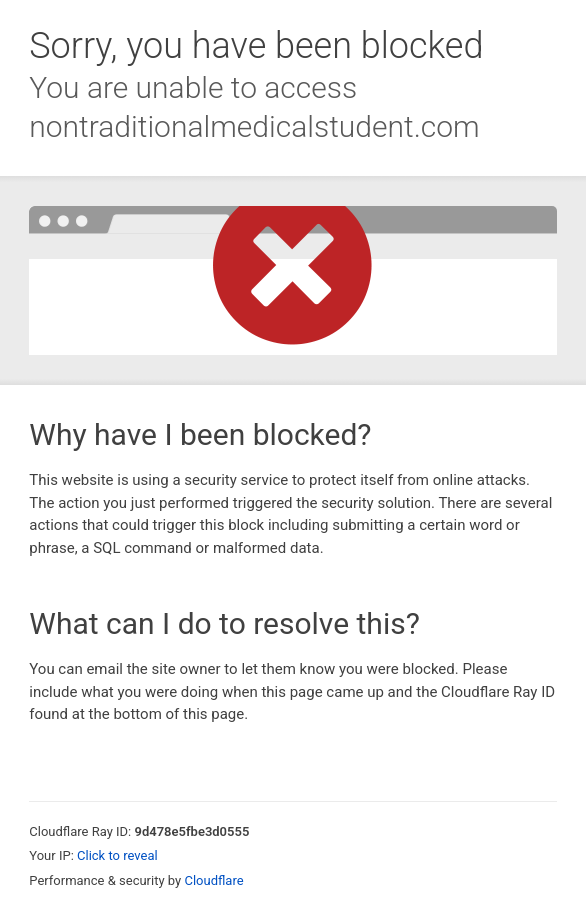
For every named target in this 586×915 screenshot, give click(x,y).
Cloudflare (213, 880)
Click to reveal (117, 855)
